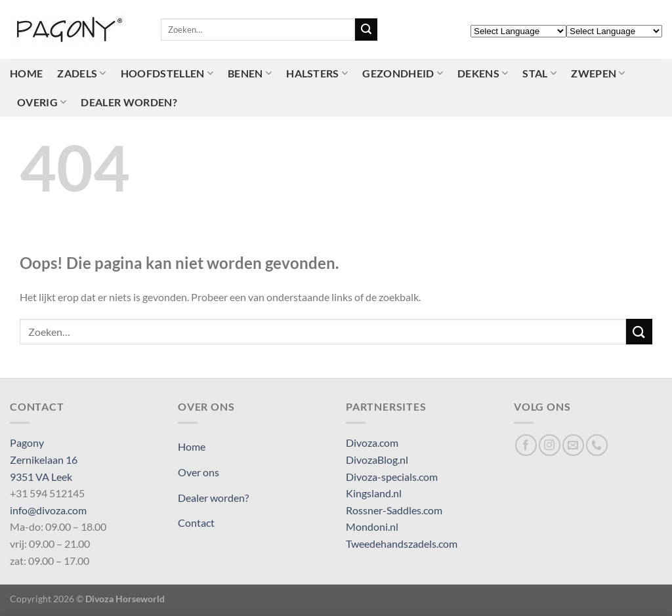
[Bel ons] (597, 445)
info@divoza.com (48, 510)
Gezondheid (403, 73)
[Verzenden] (366, 30)
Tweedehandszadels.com (402, 544)
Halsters (317, 73)
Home (26, 73)
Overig (42, 102)
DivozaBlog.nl (377, 460)
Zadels (81, 73)
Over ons (199, 472)
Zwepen (598, 73)
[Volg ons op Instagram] (550, 445)
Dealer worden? (129, 102)
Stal (539, 73)
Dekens (483, 73)
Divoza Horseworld (125, 599)
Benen (250, 73)
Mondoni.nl (372, 526)
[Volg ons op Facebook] (526, 445)
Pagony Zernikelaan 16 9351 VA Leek (44, 459)
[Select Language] (518, 31)
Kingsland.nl (374, 493)
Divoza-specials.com (392, 477)
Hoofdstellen (167, 73)
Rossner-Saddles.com (394, 510)
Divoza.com (372, 442)
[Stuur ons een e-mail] (573, 445)
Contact (196, 523)
